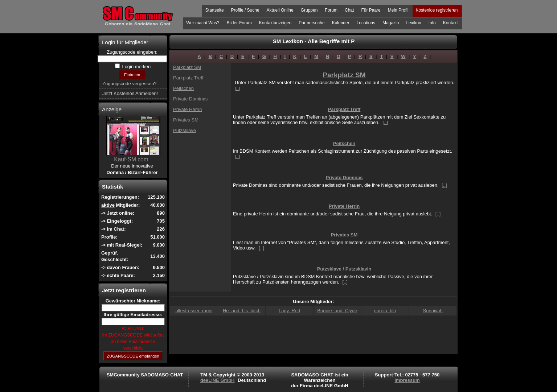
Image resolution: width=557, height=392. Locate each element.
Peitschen (183, 88)
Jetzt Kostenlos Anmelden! (130, 93)
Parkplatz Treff (188, 78)
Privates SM (186, 120)
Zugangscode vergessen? (130, 84)
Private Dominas (190, 99)
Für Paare (371, 10)
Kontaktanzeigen (275, 23)
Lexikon (413, 23)
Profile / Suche (245, 10)
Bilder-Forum (239, 23)
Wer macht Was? (203, 23)
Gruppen (309, 10)
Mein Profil (398, 10)
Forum (331, 10)
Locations (366, 23)
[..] (237, 88)
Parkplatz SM (187, 67)
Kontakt (450, 23)
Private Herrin (187, 109)
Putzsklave (185, 130)
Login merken (136, 67)
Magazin (391, 23)
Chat (349, 10)
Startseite (215, 10)
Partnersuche (312, 23)
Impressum (407, 380)
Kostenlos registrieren (437, 10)
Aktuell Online (280, 10)
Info (432, 23)
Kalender (341, 23)
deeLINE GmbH (218, 380)
